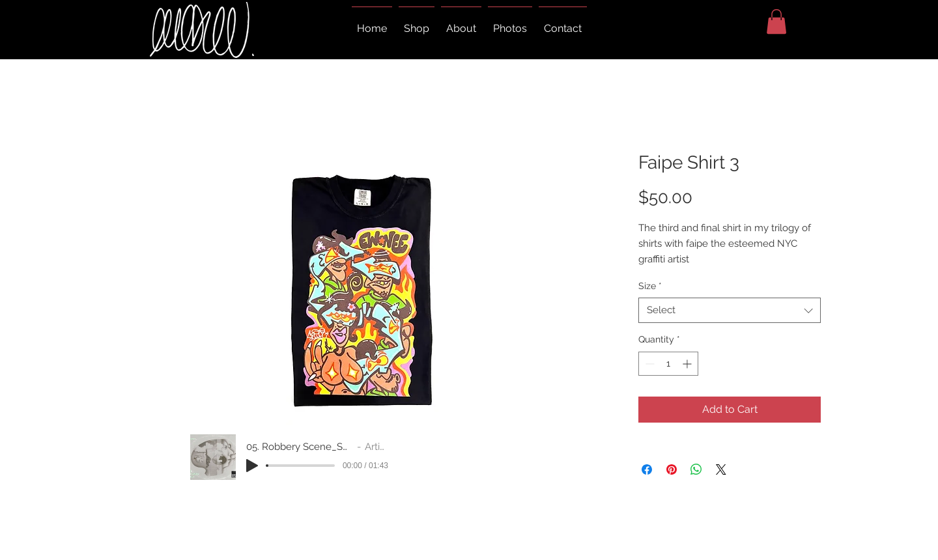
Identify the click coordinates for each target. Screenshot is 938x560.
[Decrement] (648, 364)
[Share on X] (721, 469)
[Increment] (688, 364)
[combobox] (730, 310)
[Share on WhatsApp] (696, 469)
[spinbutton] (668, 364)
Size (650, 286)
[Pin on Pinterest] (672, 469)
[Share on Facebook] (647, 469)
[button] (776, 21)
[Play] (252, 466)
